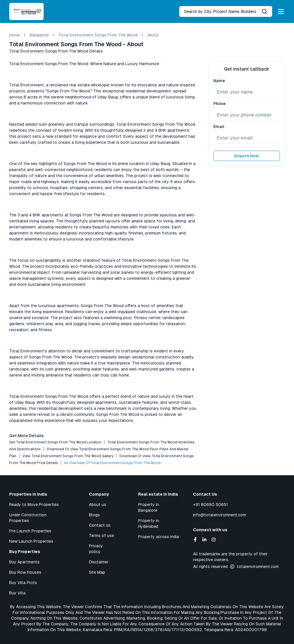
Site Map (97, 572)
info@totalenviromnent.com (219, 515)
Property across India (158, 537)
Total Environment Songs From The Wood (98, 35)
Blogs (94, 515)
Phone (219, 104)
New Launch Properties (31, 541)
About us (98, 505)
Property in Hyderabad (149, 523)
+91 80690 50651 (210, 505)
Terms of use (101, 536)
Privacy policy (96, 549)
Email (219, 127)
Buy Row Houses (25, 572)
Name (219, 81)
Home (14, 35)
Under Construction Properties (28, 518)
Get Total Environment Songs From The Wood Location (55, 442)
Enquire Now (247, 156)
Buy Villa (17, 593)
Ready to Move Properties (34, 505)
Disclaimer (99, 562)
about (153, 35)
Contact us (100, 525)
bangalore (39, 35)
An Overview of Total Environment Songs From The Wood (112, 463)
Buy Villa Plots (23, 583)
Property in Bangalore (149, 507)
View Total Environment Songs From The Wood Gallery (68, 456)
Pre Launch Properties (30, 531)
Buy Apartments (24, 562)
